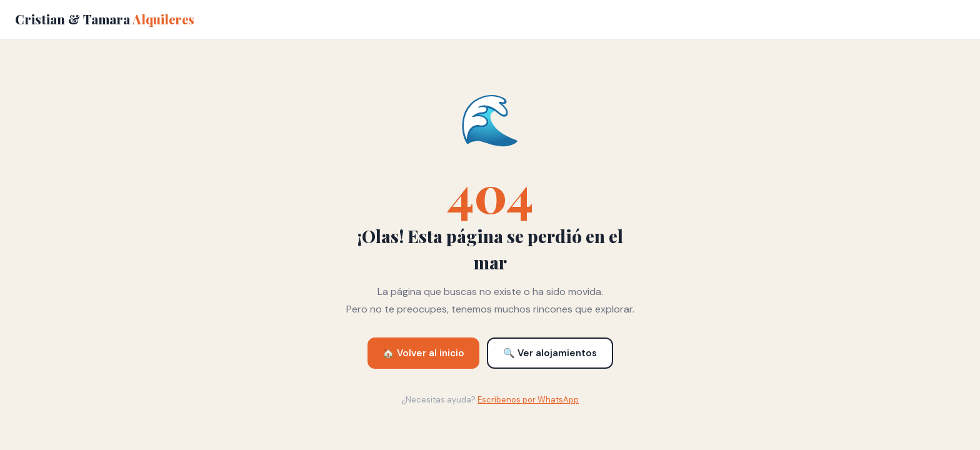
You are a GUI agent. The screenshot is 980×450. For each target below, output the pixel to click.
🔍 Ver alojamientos (550, 353)
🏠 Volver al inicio (423, 353)
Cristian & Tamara (105, 19)
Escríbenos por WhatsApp (528, 400)
